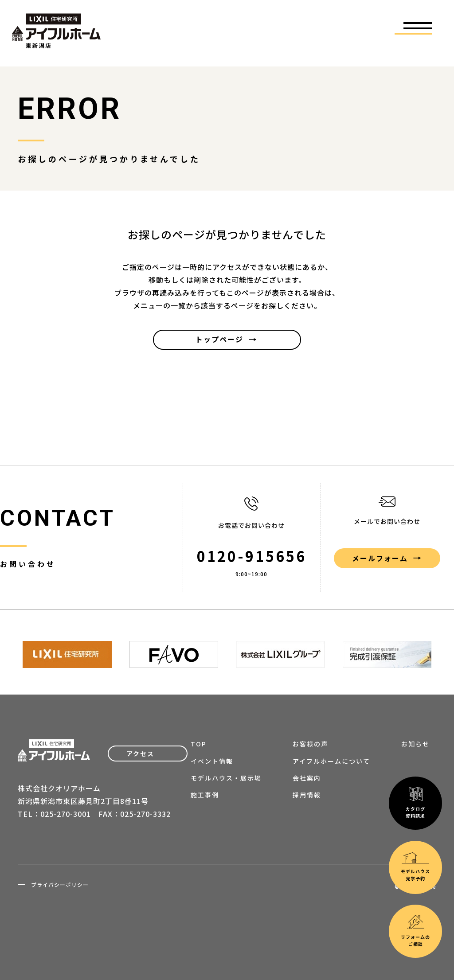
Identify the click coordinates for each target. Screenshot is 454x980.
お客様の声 (310, 744)
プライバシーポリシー (60, 884)
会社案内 (307, 778)
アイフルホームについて (331, 761)
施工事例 (205, 795)
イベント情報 (212, 761)
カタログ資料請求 (415, 705)
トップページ (219, 339)
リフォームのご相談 (415, 834)
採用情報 (307, 795)
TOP (199, 744)
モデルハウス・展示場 (226, 778)
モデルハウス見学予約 (415, 769)
